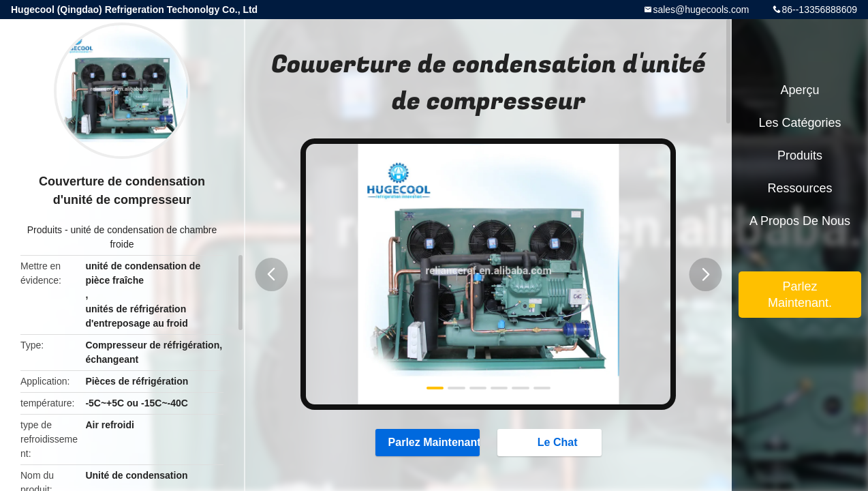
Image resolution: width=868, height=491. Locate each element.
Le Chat (551, 442)
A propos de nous (800, 221)
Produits (45, 230)
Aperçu (800, 90)
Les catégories (800, 123)
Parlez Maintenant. (428, 442)
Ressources (800, 188)
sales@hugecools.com (701, 10)
